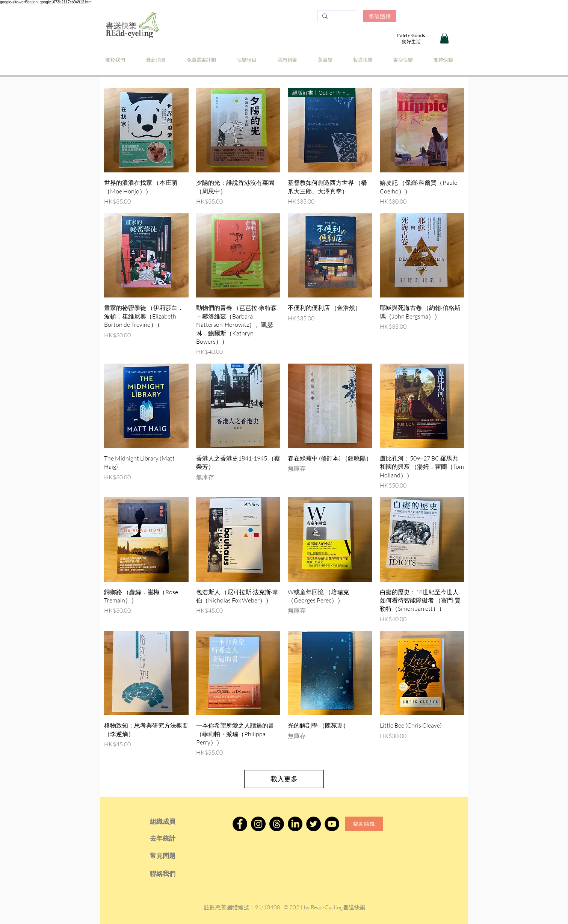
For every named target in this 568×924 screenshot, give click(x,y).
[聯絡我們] (173, 874)
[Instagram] (258, 824)
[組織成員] (173, 821)
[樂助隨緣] (380, 16)
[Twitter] (313, 824)
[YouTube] (332, 824)
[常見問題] (173, 856)
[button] (444, 38)
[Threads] (277, 824)
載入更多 (284, 779)
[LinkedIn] (295, 824)
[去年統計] (173, 838)
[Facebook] (240, 824)
